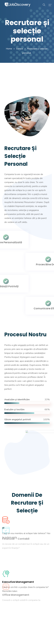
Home (9, 49)
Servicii (20, 49)
